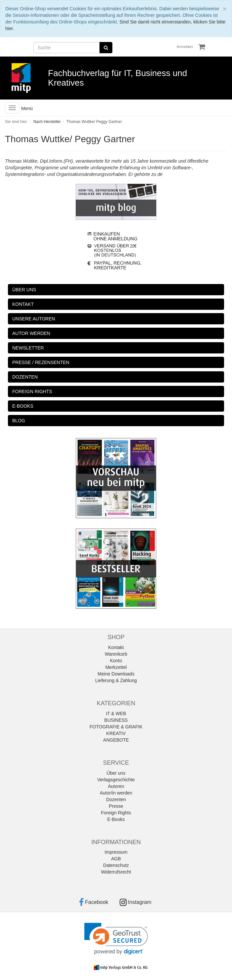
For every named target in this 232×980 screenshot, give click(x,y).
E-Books (116, 819)
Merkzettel (116, 667)
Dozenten (116, 799)
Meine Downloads (116, 674)
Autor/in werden (116, 793)
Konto (116, 661)
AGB (116, 859)
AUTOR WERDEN (31, 333)
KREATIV (116, 733)
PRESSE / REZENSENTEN (41, 362)
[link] (116, 939)
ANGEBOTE (116, 740)
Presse (116, 806)
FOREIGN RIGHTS (32, 391)
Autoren (116, 786)
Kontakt (116, 647)
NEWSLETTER (28, 348)
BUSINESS (116, 720)
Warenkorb (116, 654)
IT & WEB (116, 714)
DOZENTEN (25, 377)
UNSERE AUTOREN (34, 319)
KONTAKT (23, 304)
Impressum (116, 852)
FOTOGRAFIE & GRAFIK (116, 727)
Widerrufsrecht (116, 872)
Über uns (116, 773)
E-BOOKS (23, 406)
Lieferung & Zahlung (116, 680)
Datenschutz (116, 865)
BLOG (19, 421)
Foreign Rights (116, 813)
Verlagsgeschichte (116, 780)
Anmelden (185, 47)
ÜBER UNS (24, 290)
